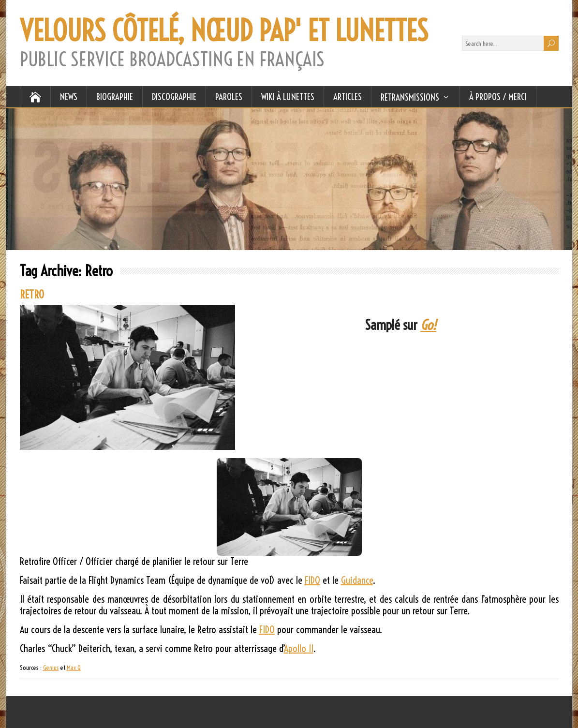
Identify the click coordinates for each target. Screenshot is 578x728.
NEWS (69, 97)
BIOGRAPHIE (115, 97)
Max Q (74, 668)
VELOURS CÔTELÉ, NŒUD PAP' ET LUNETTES (224, 31)
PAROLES (229, 97)
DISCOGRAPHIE (174, 97)
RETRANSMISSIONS (410, 97)
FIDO (312, 580)
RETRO (32, 295)
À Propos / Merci (498, 97)
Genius (51, 668)
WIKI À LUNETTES (288, 97)
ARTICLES (348, 97)
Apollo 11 (299, 648)
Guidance (357, 580)
